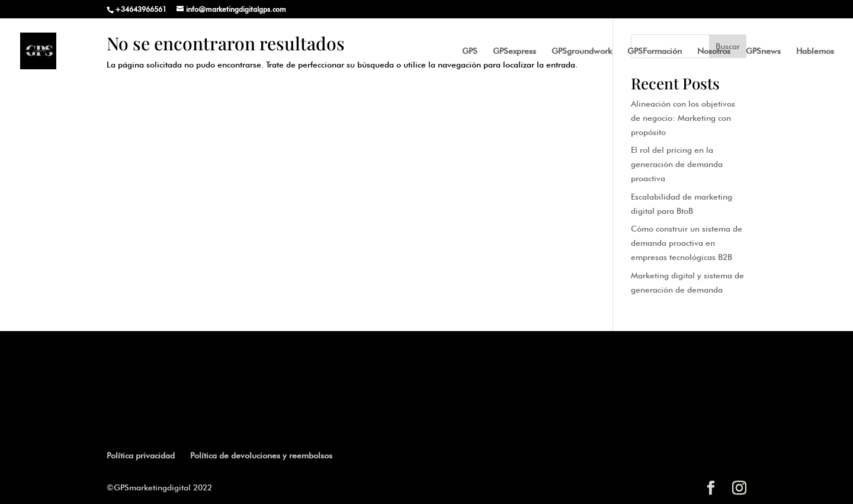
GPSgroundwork (582, 51)
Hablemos (815, 51)
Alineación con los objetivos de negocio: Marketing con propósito (683, 118)
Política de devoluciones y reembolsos (261, 455)
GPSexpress (514, 51)
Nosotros (714, 51)
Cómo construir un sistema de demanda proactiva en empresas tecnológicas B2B (687, 243)
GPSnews (763, 51)
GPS (470, 51)
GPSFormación (655, 51)
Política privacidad (141, 455)
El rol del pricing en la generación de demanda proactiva (677, 164)
